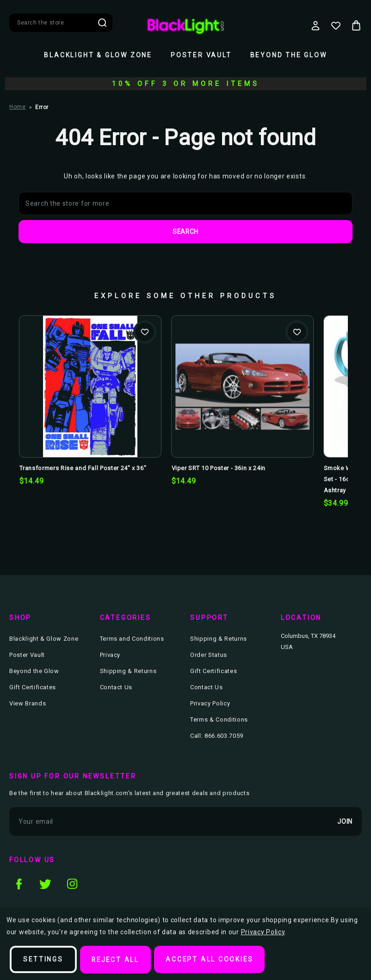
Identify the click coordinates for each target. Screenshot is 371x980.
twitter (45, 884)
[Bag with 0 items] (356, 25)
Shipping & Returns (128, 671)
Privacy (110, 655)
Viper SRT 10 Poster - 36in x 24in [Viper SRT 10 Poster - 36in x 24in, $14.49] (219, 469)
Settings (44, 960)
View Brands (28, 704)
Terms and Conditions (132, 639)
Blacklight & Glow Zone (98, 55)
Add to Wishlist (145, 332)
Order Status (209, 655)
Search (102, 23)
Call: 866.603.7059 (217, 736)
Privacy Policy (210, 704)
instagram (72, 884)
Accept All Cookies (213, 960)
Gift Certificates (33, 688)
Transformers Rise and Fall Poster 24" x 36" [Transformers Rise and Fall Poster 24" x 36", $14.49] (83, 469)
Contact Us (116, 688)
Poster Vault (201, 55)
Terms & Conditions (219, 720)
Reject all (117, 960)
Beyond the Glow (289, 55)
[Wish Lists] (336, 25)
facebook (19, 884)
